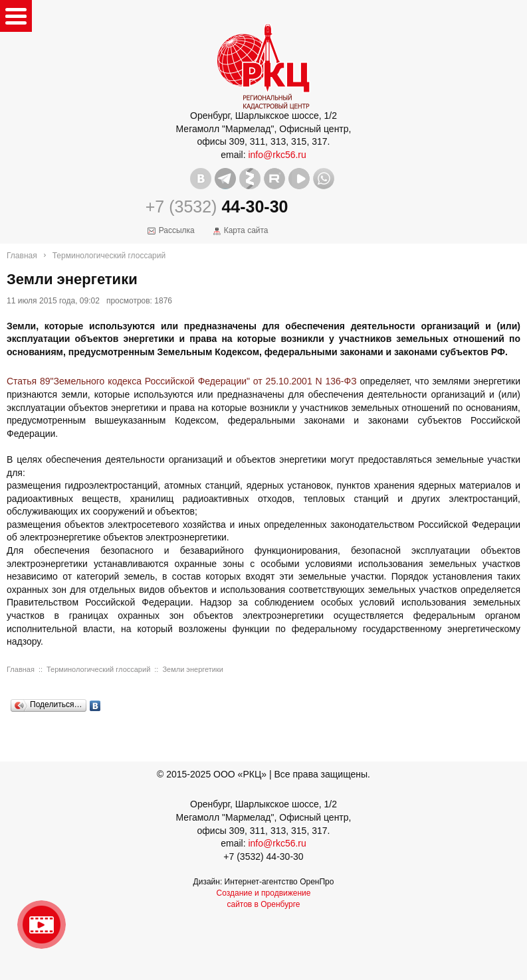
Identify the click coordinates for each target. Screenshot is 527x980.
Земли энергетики (193, 669)
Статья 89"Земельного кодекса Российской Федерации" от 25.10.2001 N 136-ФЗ (182, 381)
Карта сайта (246, 230)
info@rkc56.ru (277, 155)
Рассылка (177, 230)
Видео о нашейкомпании (42, 925)
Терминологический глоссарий (109, 256)
